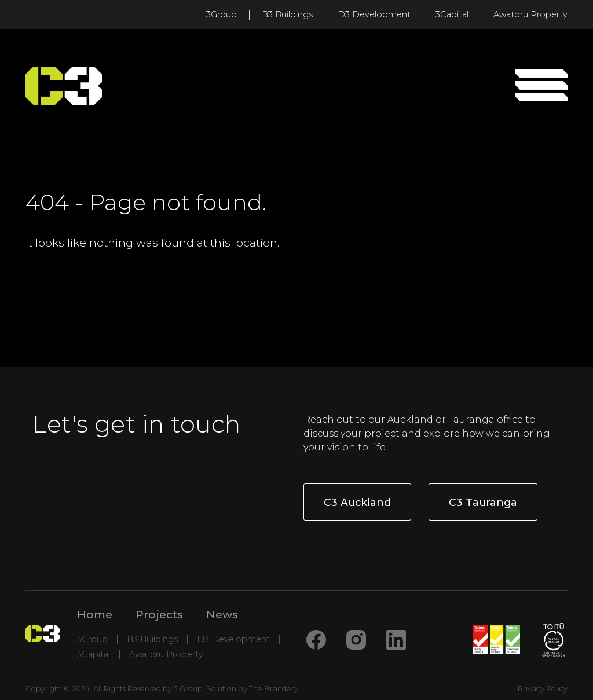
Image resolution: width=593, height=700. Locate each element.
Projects (159, 614)
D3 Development (374, 14)
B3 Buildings (287, 14)
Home (95, 614)
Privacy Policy (543, 689)
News (222, 614)
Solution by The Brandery (252, 689)
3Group (222, 14)
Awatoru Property (530, 14)
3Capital (452, 14)
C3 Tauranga (483, 502)
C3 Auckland (357, 502)
